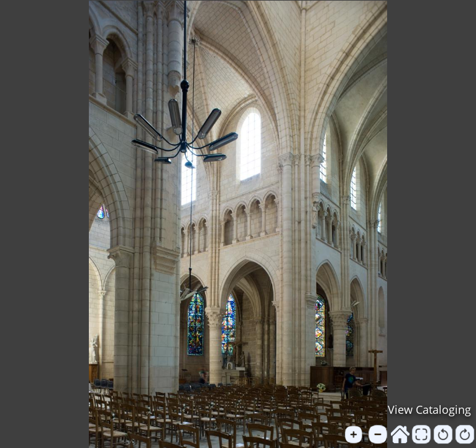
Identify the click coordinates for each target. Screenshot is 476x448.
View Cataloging (429, 409)
